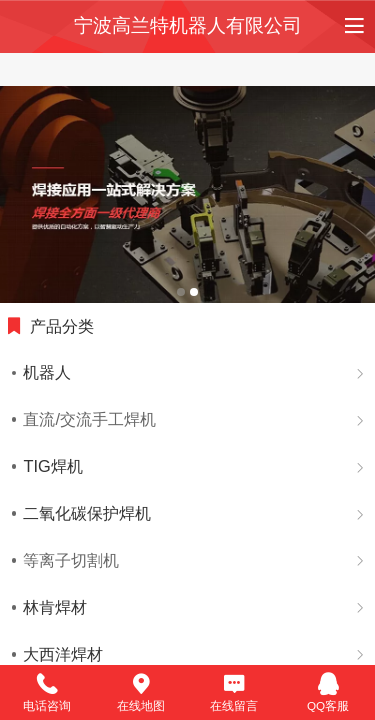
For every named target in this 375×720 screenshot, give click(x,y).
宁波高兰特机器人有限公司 (188, 25)
